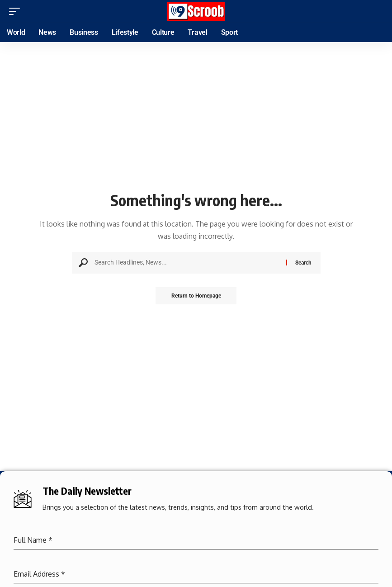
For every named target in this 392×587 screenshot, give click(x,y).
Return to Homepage (196, 296)
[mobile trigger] (17, 11)
